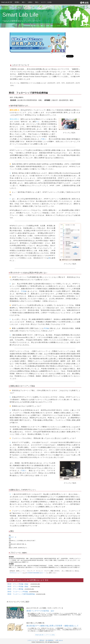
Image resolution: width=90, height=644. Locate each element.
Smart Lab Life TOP (7, 2)
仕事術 (30, 2)
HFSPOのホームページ (16, 573)
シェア (64, 56)
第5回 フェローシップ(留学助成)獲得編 (21, 594)
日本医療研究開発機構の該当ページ (37, 573)
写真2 (23, 471)
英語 (37, 2)
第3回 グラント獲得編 (16, 589)
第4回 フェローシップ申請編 (18, 592)
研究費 (17, 2)
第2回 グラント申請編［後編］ (19, 587)
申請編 (24, 291)
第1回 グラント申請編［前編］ (19, 584)
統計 (24, 2)
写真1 (43, 139)
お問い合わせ (59, 640)
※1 (37, 122)
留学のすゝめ (12, 537)
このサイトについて (33, 640)
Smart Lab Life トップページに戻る (45, 635)
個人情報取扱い (50, 640)
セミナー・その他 (46, 2)
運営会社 (42, 640)
